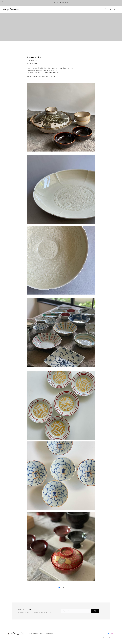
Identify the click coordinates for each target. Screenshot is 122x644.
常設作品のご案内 (34, 57)
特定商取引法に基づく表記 (47, 634)
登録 (95, 611)
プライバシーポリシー (33, 634)
